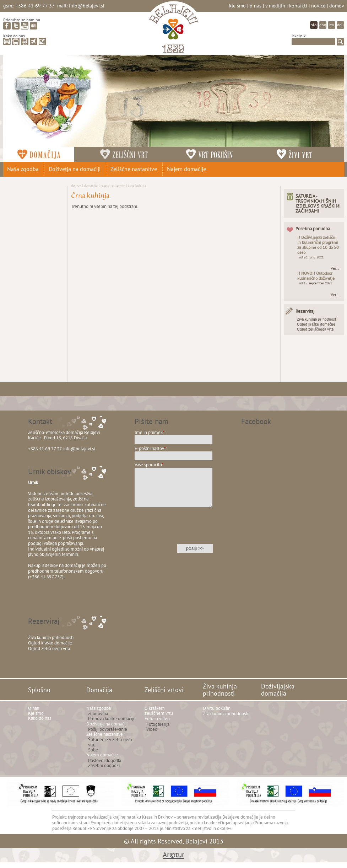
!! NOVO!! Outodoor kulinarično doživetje (316, 276)
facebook (7, 26)
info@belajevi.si (87, 6)
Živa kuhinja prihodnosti (317, 319)
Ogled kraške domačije (316, 324)
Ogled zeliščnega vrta (315, 329)
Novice (318, 6)
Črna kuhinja (137, 185)
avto (7, 41)
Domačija (91, 185)
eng (323, 25)
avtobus (16, 41)
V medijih (275, 6)
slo (314, 25)
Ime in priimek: (150, 432)
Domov (337, 6)
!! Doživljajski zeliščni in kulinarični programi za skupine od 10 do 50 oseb (318, 245)
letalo (34, 41)
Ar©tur (173, 855)
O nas (256, 6)
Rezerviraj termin (113, 185)
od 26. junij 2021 (311, 257)
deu (340, 25)
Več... (336, 268)
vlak (25, 41)
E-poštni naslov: (151, 448)
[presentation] (174, 530)
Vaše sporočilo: (150, 465)
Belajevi (173, 30)
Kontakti (298, 6)
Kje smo (237, 6)
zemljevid (42, 41)
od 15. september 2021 (316, 283)
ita (332, 25)
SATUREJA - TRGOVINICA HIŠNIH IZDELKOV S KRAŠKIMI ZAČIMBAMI (318, 203)
